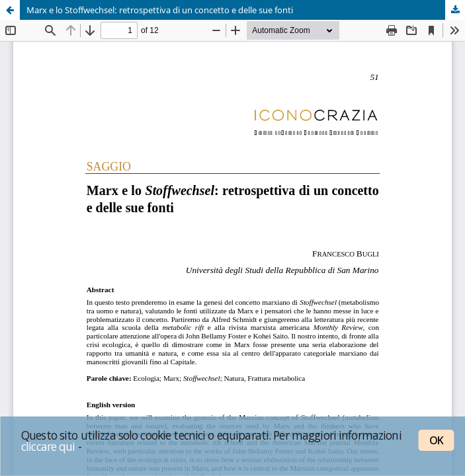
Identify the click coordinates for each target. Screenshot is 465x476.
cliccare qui (48, 446)
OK (436, 440)
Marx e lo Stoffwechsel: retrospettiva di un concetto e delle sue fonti (160, 10)
